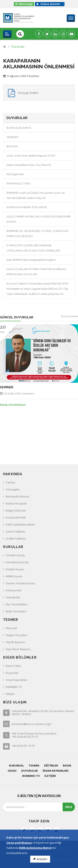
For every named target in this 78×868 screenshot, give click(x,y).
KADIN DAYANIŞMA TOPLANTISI (27, 207)
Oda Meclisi (13, 597)
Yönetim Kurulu (15, 555)
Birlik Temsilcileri (16, 611)
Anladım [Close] (40, 860)
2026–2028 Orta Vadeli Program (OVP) (31, 156)
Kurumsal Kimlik (16, 517)
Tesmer (34, 765)
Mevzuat (11, 628)
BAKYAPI (12, 146)
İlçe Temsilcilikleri (17, 604)
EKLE (69, 807)
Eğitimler (51, 765)
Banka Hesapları (16, 503)
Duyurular (18, 47)
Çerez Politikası (15, 531)
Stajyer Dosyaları (17, 635)
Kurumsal (16, 765)
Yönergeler (13, 489)
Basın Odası (13, 666)
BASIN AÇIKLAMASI (19, 128)
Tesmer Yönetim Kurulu (20, 583)
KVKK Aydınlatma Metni (20, 524)
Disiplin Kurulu (15, 569)
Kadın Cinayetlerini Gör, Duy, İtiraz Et (29, 165)
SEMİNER (12, 137)
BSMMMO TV (14, 687)
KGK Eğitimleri (15, 174)
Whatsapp (26, 4)
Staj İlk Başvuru (15, 642)
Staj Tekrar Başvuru (18, 649)
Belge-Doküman (16, 510)
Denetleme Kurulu (17, 562)
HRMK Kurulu (14, 576)
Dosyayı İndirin (28, 93)
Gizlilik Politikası (16, 539)
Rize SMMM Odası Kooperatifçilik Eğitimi (31, 260)
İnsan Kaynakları (17, 680)
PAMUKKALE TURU (19, 184)
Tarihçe (11, 482)
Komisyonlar (14, 590)
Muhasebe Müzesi (18, 496)
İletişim (10, 694)
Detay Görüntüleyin (13, 405)
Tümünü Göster (69, 316)
